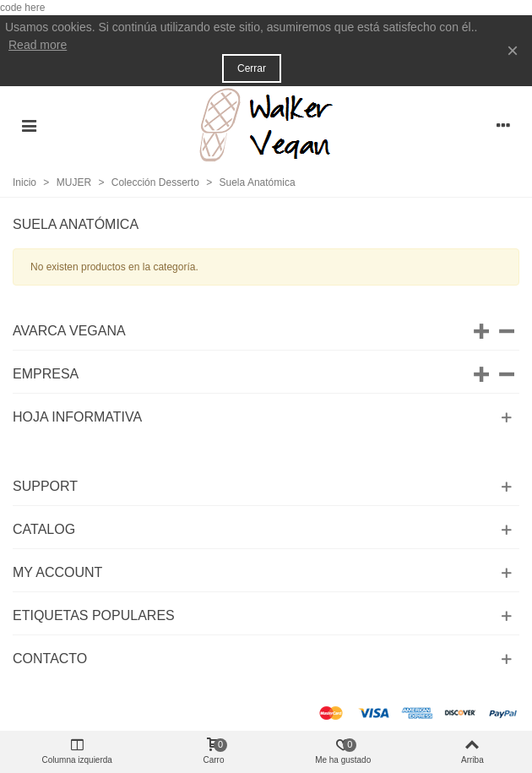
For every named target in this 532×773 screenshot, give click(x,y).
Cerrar (252, 68)
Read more (38, 45)
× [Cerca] (513, 50)
